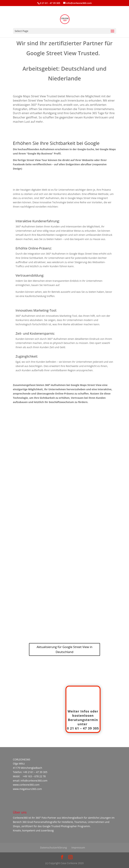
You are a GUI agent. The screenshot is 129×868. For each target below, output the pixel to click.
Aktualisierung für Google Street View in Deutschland (65, 649)
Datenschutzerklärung (53, 847)
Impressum (78, 847)
